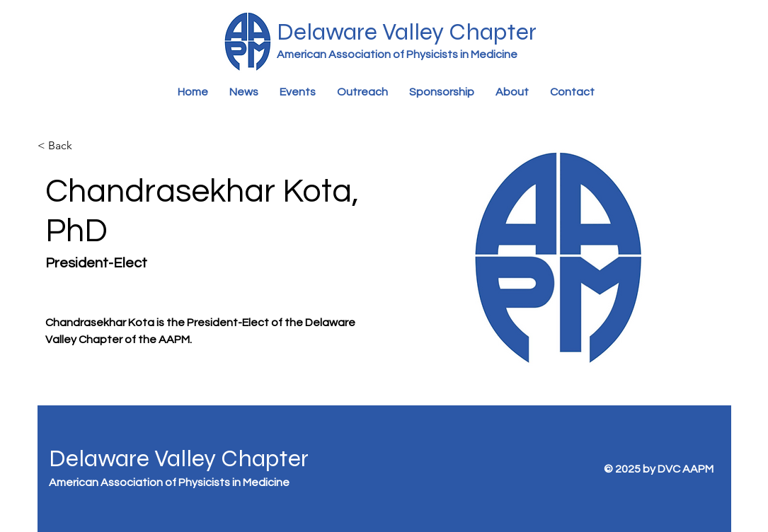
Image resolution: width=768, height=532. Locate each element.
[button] (298, 92)
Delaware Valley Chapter (179, 458)
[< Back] (61, 146)
